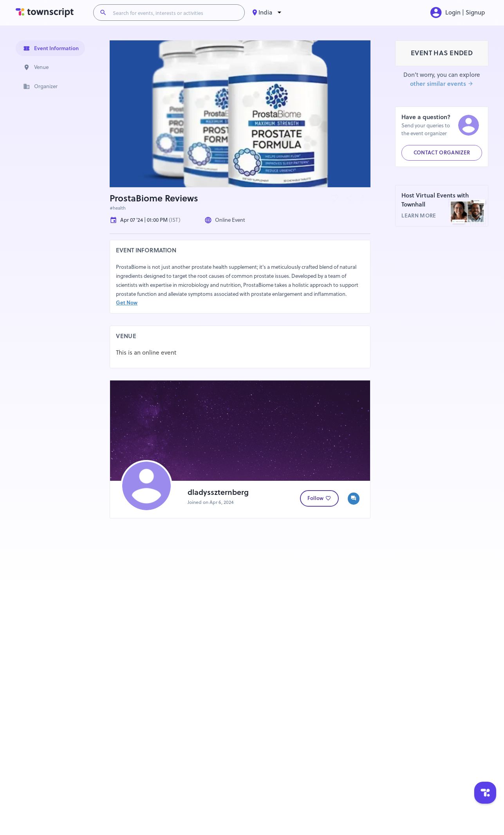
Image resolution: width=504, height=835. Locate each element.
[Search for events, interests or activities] (175, 13)
